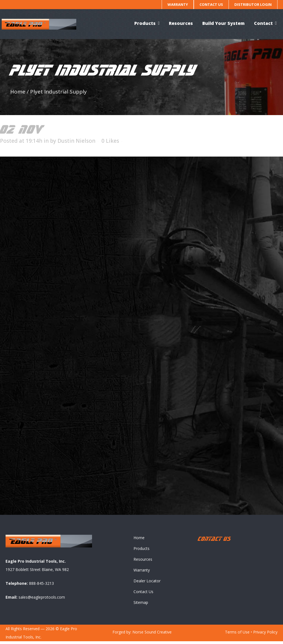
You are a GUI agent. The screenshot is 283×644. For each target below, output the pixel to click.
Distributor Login (253, 4)
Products (141, 551)
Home (18, 92)
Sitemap (141, 605)
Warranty (178, 4)
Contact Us (211, 4)
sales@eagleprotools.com (42, 600)
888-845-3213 (41, 586)
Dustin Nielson (76, 141)
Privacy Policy (265, 635)
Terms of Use (237, 635)
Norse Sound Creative (152, 635)
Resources (143, 562)
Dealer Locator (147, 584)
